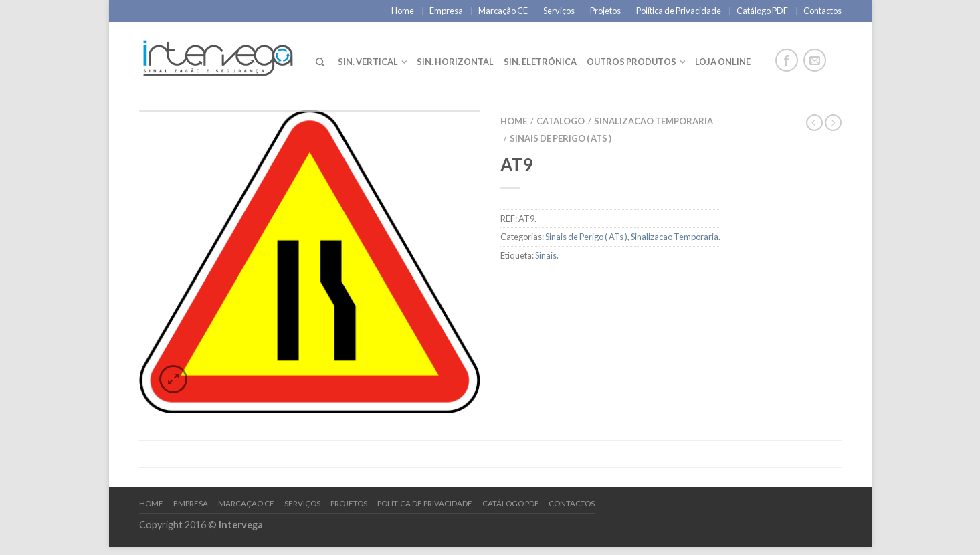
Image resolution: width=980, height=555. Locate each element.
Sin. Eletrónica (540, 62)
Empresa (446, 11)
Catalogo (561, 121)
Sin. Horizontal (455, 62)
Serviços (559, 11)
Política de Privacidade (679, 11)
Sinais (546, 255)
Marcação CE (503, 11)
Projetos (605, 11)
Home (403, 11)
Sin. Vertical (368, 62)
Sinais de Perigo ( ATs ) (561, 138)
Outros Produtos (631, 62)
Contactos (822, 11)
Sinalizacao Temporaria (654, 121)
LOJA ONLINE (723, 62)
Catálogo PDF (762, 11)
